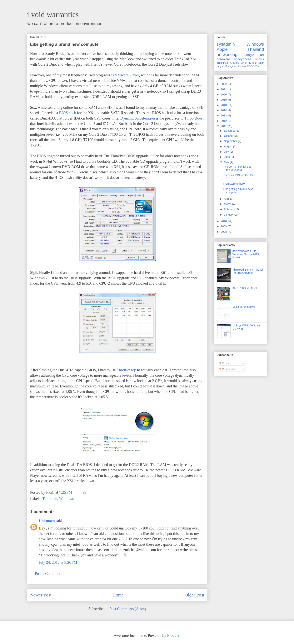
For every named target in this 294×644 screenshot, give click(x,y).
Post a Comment (48, 574)
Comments (227, 369)
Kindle (253, 63)
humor (243, 66)
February (230, 209)
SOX (257, 66)
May (227, 162)
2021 (224, 89)
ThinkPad (50, 498)
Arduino (234, 63)
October (229, 136)
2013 (224, 115)
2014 (224, 110)
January (229, 215)
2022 (224, 84)
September (231, 141)
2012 (224, 121)
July (227, 152)
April (227, 199)
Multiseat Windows (244, 307)
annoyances (243, 59)
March (228, 204)
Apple (222, 49)
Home (118, 595)
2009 (224, 226)
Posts (224, 363)
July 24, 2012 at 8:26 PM (58, 562)
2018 (224, 105)
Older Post (195, 595)
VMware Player (127, 75)
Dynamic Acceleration (138, 118)
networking (227, 55)
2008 (224, 232)
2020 (224, 95)
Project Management (228, 66)
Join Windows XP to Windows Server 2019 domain (246, 254)
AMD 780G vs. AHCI (245, 288)
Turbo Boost (194, 118)
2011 (224, 126)
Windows (66, 498)
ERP (261, 63)
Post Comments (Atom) (128, 609)
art (262, 55)
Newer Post (41, 595)
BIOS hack (67, 113)
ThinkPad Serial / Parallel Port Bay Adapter (248, 271)
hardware (223, 59)
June (227, 157)
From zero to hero (234, 184)
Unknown (47, 521)
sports (260, 59)
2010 (224, 221)
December (231, 131)
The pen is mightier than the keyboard (238, 168)
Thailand (256, 49)
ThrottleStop (126, 370)
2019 (224, 100)
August (229, 146)
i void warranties (53, 15)
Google (249, 55)
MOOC (250, 66)
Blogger (173, 636)
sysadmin (226, 44)
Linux (244, 63)
